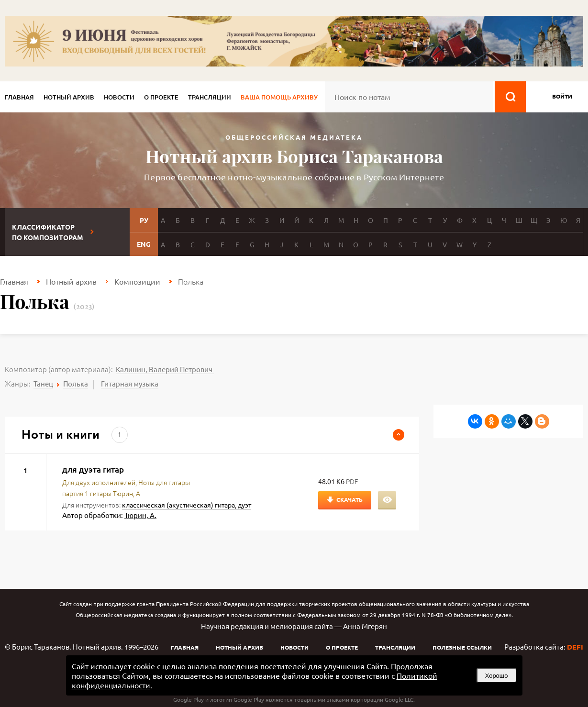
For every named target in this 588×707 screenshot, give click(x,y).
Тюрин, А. (140, 515)
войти (562, 96)
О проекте (161, 97)
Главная (19, 97)
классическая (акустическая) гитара (178, 505)
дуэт (244, 505)
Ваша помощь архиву (279, 97)
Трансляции (210, 97)
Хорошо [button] (497, 676)
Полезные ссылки (462, 647)
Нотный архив (69, 97)
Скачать (349, 499)
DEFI (575, 647)
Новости (119, 97)
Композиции (137, 281)
